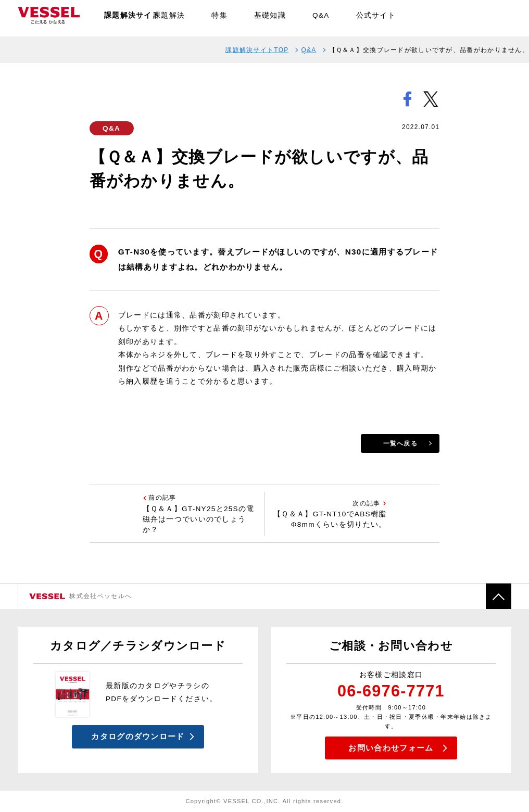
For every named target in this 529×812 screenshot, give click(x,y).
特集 (219, 18)
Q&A (321, 18)
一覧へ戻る (400, 443)
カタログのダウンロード (138, 736)
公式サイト (376, 18)
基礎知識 (270, 18)
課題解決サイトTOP (257, 50)
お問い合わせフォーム (391, 748)
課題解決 (169, 18)
